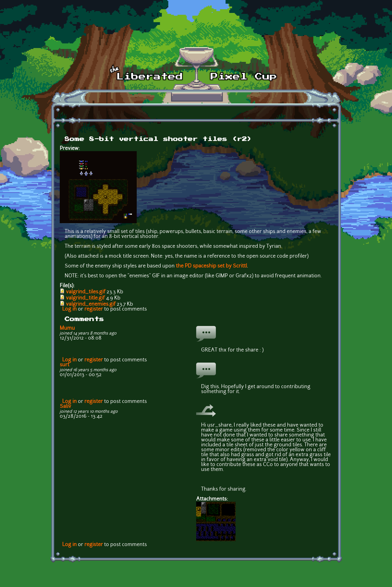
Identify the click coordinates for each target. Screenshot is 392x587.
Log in (69, 309)
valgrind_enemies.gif (91, 304)
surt (65, 365)
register (94, 309)
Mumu (67, 328)
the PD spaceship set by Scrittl (211, 266)
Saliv (65, 407)
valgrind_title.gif (85, 298)
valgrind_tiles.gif (86, 292)
